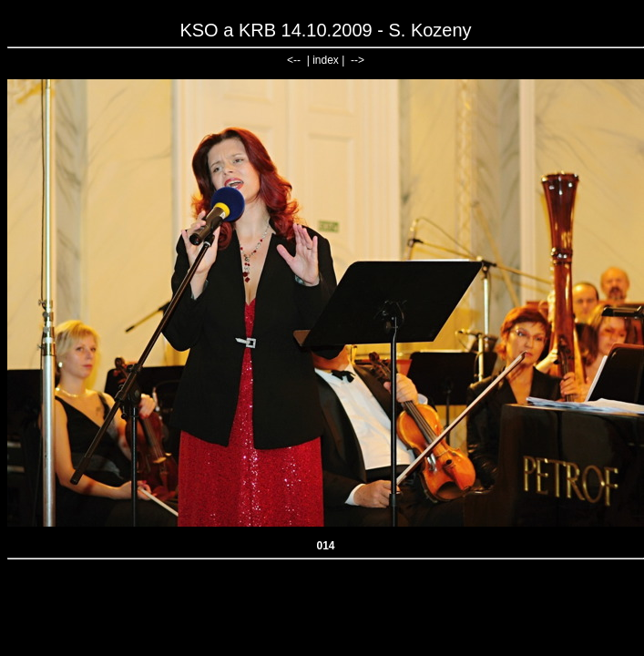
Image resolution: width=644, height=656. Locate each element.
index (326, 60)
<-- (294, 60)
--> (358, 60)
